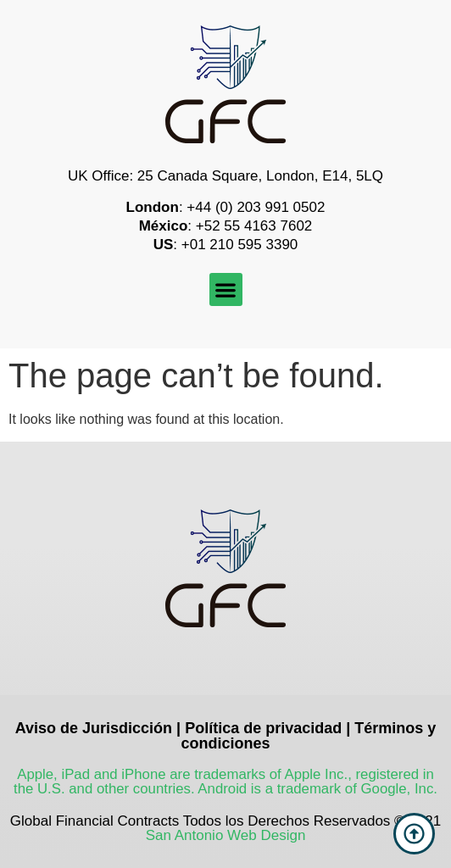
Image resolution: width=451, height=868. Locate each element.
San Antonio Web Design (226, 835)
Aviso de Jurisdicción (94, 728)
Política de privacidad (263, 728)
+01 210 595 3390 (240, 245)
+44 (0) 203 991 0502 (256, 207)
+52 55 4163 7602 (254, 226)
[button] (226, 289)
